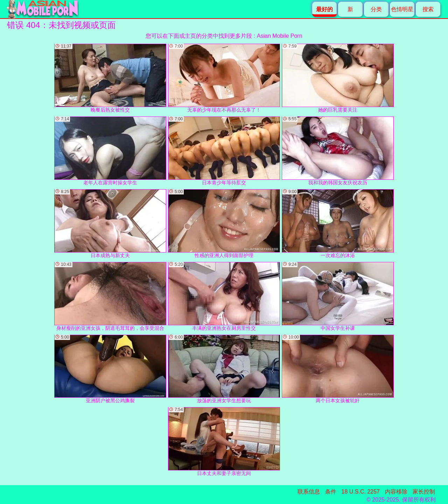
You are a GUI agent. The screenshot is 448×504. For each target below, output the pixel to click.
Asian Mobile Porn (280, 36)
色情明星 (402, 9)
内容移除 (396, 492)
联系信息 (309, 492)
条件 (331, 492)
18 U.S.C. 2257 (361, 492)
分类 (376, 9)
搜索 (428, 9)
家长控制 (424, 492)
